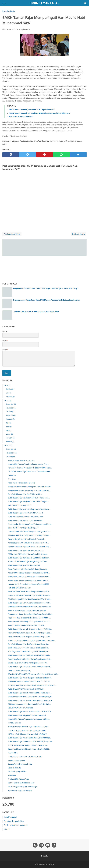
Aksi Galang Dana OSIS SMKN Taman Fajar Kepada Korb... (30, 659)
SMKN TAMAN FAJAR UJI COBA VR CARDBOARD (26, 689)
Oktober (10, 389)
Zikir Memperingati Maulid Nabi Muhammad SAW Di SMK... (30, 599)
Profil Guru (12, 479)
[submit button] (7, 373)
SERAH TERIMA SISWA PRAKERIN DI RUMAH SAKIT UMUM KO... (32, 640)
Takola (7, 829)
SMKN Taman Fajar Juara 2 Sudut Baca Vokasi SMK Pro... (30, 738)
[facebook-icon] (35, 845)
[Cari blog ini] (85, 3)
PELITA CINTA (13, 753)
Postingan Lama (79, 234)
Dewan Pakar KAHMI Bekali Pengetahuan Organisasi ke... (29, 532)
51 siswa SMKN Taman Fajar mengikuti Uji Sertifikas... (28, 562)
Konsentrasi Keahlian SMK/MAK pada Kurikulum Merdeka (29, 487)
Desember (11, 404)
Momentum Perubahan (17, 760)
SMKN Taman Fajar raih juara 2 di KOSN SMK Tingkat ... (29, 502)
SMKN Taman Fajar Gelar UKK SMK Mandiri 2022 (26, 550)
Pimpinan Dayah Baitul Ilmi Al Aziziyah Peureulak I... (27, 539)
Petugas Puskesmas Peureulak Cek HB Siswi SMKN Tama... (30, 468)
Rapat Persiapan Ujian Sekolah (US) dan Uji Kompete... (28, 569)
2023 (8, 445)
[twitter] (28, 155)
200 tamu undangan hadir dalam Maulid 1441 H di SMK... (29, 704)
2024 (7, 400)
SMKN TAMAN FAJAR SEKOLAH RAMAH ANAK (25, 517)
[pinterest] (44, 155)
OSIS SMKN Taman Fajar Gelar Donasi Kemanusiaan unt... (30, 472)
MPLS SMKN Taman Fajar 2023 (21, 117)
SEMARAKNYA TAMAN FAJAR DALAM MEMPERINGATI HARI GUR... (33, 674)
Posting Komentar (24, 29)
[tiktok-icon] (54, 845)
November (11, 408)
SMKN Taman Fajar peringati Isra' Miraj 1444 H (25, 513)
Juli (8, 423)
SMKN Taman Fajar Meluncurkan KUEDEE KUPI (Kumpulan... (31, 742)
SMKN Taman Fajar (45, 3)
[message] (39, 359)
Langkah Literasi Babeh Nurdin (19, 670)
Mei (8, 393)
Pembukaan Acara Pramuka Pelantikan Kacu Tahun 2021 (29, 607)
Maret (9, 434)
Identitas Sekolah (14, 723)
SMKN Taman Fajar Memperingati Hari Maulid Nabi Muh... (29, 655)
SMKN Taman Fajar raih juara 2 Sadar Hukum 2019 (27, 715)
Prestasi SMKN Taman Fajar (18, 779)
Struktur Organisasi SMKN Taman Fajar (23, 787)
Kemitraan (12, 775)
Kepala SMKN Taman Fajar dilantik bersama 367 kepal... (29, 580)
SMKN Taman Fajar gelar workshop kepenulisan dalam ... (29, 509)
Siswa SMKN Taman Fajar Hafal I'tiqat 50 (23, 528)
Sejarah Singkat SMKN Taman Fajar (21, 783)
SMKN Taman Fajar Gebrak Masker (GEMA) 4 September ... (30, 693)
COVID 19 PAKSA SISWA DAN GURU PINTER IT (25, 757)
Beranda (44, 856)
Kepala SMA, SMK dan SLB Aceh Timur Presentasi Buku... (29, 577)
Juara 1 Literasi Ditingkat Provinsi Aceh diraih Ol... (27, 625)
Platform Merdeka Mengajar (16, 825)
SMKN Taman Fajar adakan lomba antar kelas (25, 520)
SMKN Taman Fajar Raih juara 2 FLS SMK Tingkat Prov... (29, 558)
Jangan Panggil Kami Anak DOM (20, 764)
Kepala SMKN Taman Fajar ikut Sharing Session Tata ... (28, 464)
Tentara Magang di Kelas (17, 772)
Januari (10, 442)
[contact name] (21, 335)
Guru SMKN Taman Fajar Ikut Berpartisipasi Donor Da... (29, 644)
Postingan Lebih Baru (12, 234)
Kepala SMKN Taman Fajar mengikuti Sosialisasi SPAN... (29, 573)
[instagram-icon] (41, 845)
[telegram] (78, 155)
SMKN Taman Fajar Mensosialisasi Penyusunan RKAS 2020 (30, 700)
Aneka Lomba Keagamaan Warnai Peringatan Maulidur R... (30, 524)
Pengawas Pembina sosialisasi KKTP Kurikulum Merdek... (29, 490)
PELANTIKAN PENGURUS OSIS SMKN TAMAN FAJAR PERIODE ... (32, 685)
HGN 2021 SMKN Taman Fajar (19, 588)
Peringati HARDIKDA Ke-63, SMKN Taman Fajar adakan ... (29, 535)
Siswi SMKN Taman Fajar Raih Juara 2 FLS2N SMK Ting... (29, 547)
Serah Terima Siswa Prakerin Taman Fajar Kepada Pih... (29, 648)
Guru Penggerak (11, 817)
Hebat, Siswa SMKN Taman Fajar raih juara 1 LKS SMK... (29, 727)
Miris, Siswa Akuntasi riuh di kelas (20, 708)
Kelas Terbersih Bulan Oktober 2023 (21, 460)
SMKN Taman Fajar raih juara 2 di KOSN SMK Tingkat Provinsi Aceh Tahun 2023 (40, 113)
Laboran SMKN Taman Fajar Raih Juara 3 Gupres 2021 (28, 584)
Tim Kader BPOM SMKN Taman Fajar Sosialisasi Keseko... (29, 595)
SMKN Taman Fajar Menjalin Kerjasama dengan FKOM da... (30, 629)
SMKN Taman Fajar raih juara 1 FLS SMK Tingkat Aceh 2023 (32, 110)
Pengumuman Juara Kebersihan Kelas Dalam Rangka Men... (30, 614)
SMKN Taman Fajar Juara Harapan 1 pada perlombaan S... (30, 678)
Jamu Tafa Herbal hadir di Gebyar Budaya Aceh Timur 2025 (36, 311)
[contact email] (21, 344)
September (11, 415)
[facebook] (11, 155)
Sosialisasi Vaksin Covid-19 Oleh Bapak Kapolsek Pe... (28, 663)
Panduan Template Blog (14, 821)
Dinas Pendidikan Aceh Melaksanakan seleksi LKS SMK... (29, 749)
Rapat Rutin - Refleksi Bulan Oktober (21, 483)
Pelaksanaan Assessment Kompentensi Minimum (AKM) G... (30, 697)
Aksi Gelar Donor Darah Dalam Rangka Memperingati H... (29, 592)
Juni (9, 427)
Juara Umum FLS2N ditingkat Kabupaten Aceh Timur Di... (29, 622)
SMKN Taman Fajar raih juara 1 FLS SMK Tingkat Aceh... (29, 498)
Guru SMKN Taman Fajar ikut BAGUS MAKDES (25, 494)
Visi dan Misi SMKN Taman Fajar (20, 790)
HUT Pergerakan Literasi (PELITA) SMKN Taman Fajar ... (29, 652)
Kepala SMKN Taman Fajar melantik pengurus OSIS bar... (29, 719)
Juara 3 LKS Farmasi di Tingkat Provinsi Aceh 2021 (27, 610)
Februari (10, 397)
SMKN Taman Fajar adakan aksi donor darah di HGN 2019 (30, 712)
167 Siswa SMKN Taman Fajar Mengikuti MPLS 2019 (28, 734)
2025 (7, 385)
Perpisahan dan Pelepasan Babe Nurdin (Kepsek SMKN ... (29, 618)
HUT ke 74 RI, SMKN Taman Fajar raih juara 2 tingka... (28, 730)
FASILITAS (12, 475)
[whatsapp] (61, 155)
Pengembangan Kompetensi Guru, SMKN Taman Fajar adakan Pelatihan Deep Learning (47, 300)
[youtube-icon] (48, 845)
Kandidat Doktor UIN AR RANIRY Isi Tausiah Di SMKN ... (28, 543)
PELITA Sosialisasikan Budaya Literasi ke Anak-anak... (28, 745)
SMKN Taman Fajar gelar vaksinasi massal (24, 565)
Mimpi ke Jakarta (14, 768)
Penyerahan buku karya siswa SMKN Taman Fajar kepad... (30, 633)
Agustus (10, 419)
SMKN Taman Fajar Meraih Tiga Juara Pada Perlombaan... (30, 667)
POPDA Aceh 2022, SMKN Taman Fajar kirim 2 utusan (28, 554)
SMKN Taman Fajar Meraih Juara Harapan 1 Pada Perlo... (29, 603)
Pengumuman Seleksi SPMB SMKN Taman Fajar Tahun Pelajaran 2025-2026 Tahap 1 (46, 288)
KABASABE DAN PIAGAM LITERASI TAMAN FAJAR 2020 (29, 682)
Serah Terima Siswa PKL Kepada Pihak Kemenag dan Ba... (30, 637)
